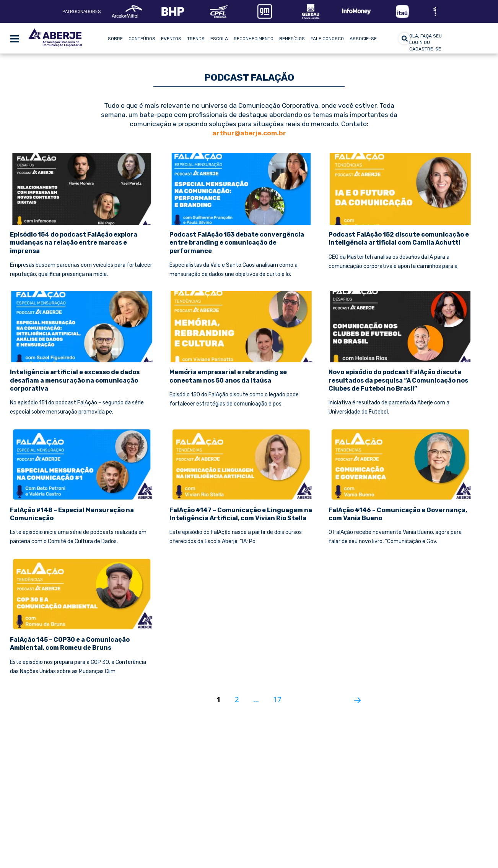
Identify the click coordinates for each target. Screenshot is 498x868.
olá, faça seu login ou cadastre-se (426, 42)
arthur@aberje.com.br (249, 133)
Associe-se (363, 39)
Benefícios (292, 39)
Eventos (171, 39)
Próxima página (355, 697)
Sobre (115, 39)
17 (280, 696)
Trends (196, 39)
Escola (219, 39)
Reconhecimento (254, 39)
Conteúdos (142, 39)
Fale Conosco (327, 39)
